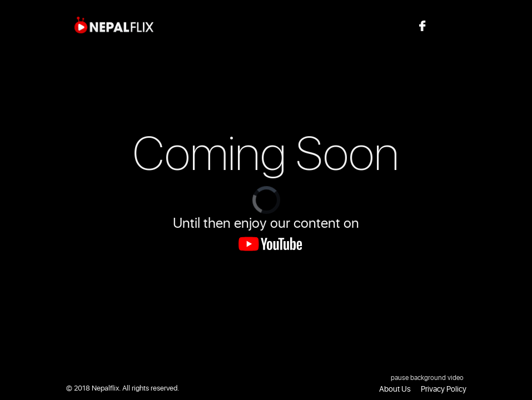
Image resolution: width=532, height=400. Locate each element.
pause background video (427, 378)
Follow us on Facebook (451, 26)
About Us (395, 389)
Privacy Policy (444, 389)
